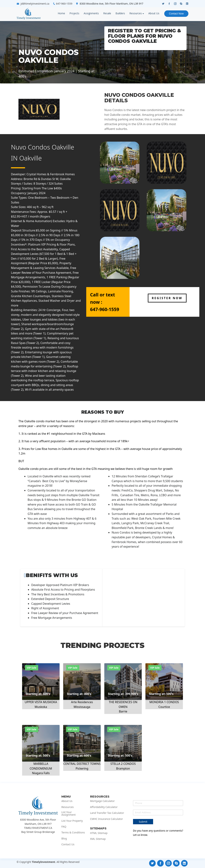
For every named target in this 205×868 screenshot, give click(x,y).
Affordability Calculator (104, 807)
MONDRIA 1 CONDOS (164, 702)
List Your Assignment (69, 813)
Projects (74, 13)
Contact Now (176, 14)
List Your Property (72, 821)
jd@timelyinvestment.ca (35, 4)
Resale (107, 13)
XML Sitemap (98, 839)
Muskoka (41, 707)
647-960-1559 (64, 4)
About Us (154, 13)
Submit (143, 822)
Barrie (123, 711)
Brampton (123, 768)
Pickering (82, 768)
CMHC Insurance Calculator (107, 819)
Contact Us (68, 844)
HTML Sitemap (99, 833)
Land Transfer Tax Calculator (107, 813)
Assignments (91, 13)
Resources (136, 13)
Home (61, 13)
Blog (64, 839)
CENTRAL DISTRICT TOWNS (82, 764)
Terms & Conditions (73, 833)
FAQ (64, 827)
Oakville (31, 158)
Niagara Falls (41, 773)
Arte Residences (82, 702)
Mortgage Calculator (102, 801)
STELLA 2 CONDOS (123, 764)
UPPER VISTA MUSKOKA (41, 702)
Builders (120, 13)
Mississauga (82, 707)
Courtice (164, 707)
